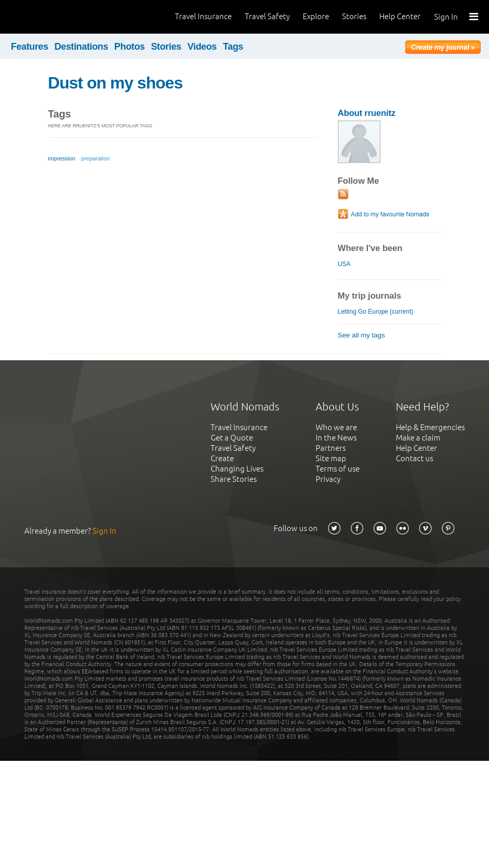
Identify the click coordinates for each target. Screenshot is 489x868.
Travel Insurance (203, 16)
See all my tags (361, 335)
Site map (331, 458)
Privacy (328, 479)
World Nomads (54, 17)
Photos (130, 47)
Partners (331, 448)
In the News (336, 438)
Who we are (336, 427)
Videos (202, 47)
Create (222, 458)
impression (62, 158)
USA (344, 264)
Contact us (414, 458)
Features (29, 47)
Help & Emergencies (430, 427)
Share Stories (234, 479)
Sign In (446, 17)
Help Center (400, 16)
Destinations (81, 47)
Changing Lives (237, 469)
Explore (316, 16)
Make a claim (418, 438)
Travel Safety (267, 16)
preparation (96, 158)
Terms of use (338, 469)
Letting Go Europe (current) (376, 312)
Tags (233, 47)
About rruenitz (367, 113)
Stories (354, 16)
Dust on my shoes (115, 83)
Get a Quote (232, 438)
